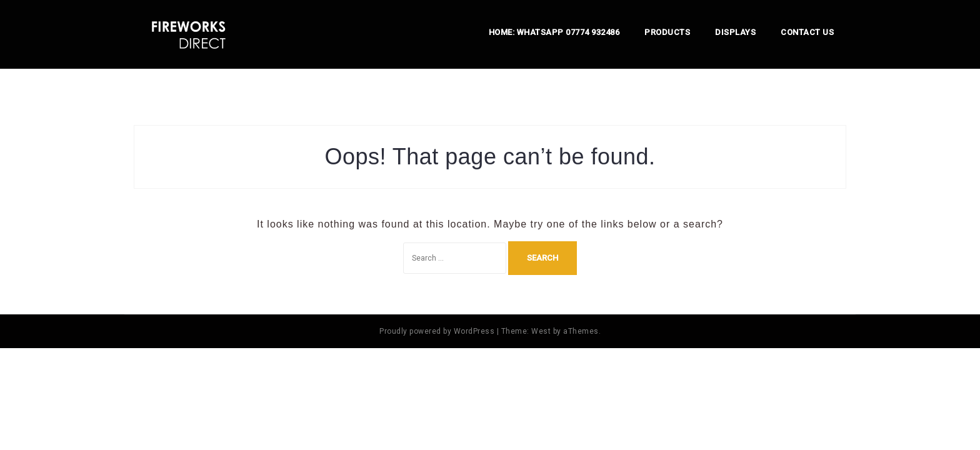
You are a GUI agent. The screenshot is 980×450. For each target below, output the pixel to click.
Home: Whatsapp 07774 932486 (554, 32)
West (541, 331)
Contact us (807, 32)
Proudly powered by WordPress (437, 331)
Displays (735, 32)
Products (667, 32)
